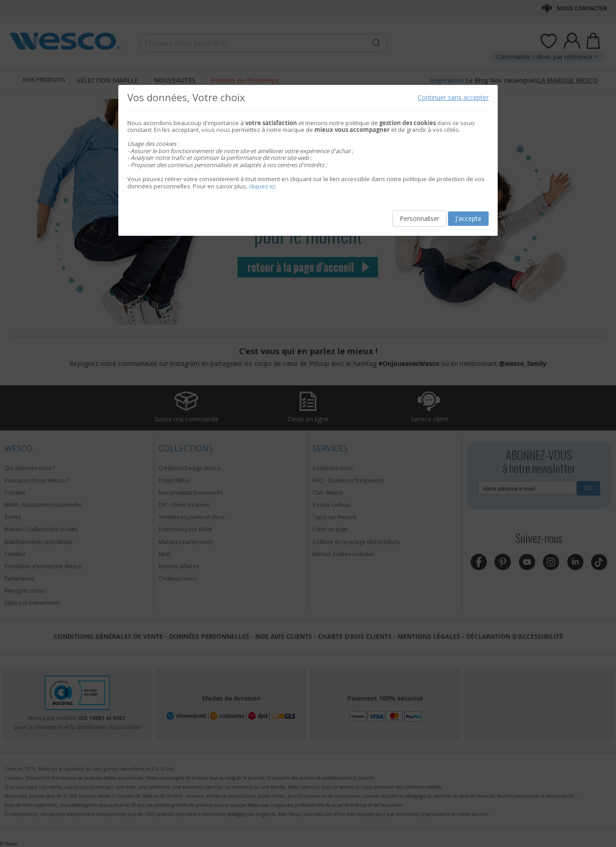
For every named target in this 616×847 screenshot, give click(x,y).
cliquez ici (262, 186)
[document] (308, 161)
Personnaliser (420, 218)
